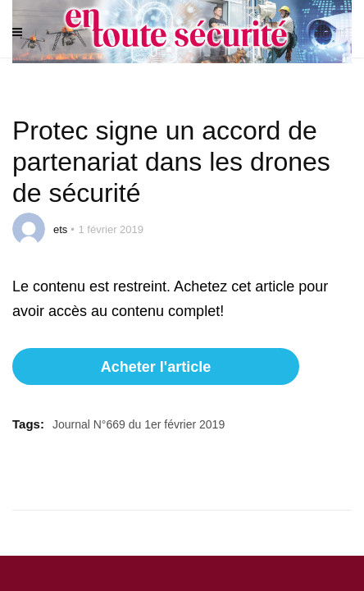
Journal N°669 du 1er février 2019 (139, 424)
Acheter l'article (156, 367)
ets (60, 229)
